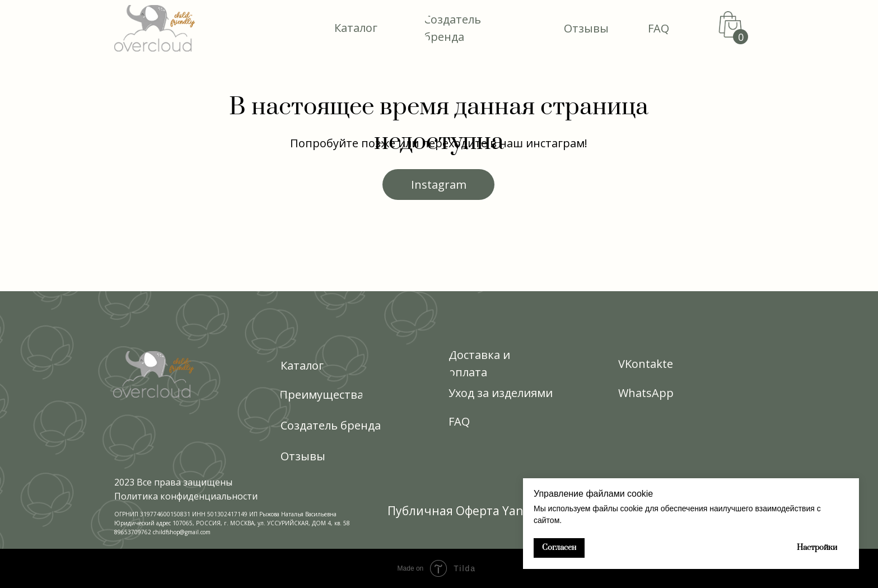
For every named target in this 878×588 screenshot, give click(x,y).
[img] (155, 28)
